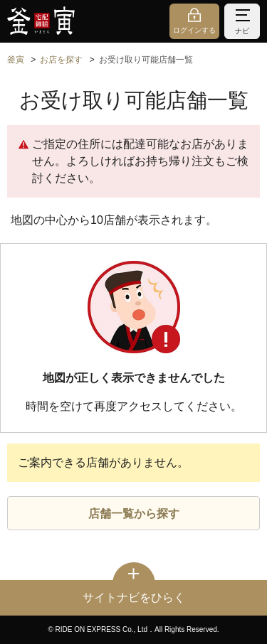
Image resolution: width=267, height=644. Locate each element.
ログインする (194, 30)
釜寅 (16, 60)
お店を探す (61, 60)
